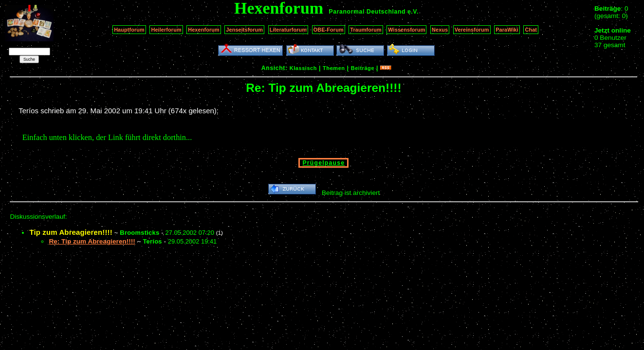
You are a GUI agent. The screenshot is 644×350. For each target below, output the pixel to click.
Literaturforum (288, 30)
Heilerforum (166, 30)
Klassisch (303, 68)
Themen (334, 68)
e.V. (413, 12)
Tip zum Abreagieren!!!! (71, 232)
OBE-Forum (329, 30)
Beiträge (363, 68)
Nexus (440, 30)
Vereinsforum (472, 30)
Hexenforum (204, 30)
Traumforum (366, 30)
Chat (531, 30)
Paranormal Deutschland (368, 12)
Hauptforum (129, 30)
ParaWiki (507, 30)
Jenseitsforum (244, 30)
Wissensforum (406, 30)
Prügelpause (323, 163)
